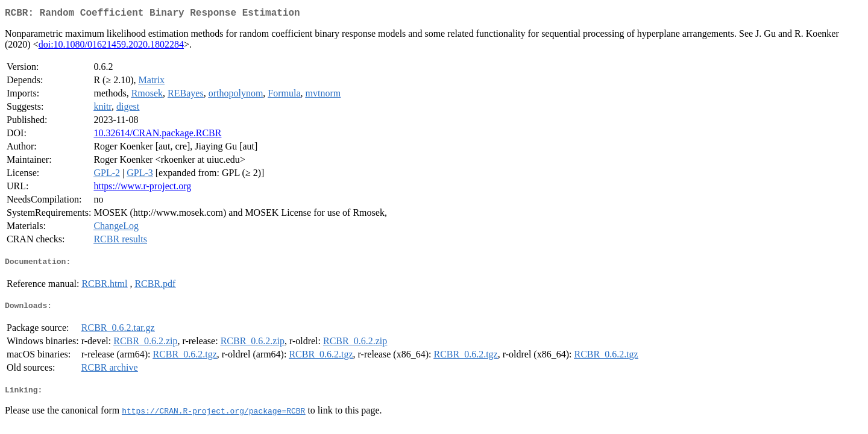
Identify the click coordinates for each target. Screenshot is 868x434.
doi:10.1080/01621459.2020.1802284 (111, 47)
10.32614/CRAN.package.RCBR (157, 135)
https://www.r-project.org (142, 188)
